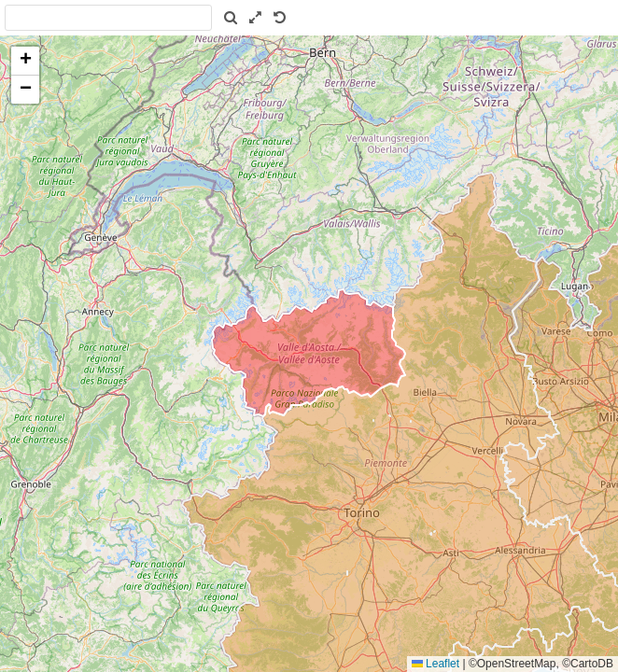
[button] (25, 61)
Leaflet (435, 664)
